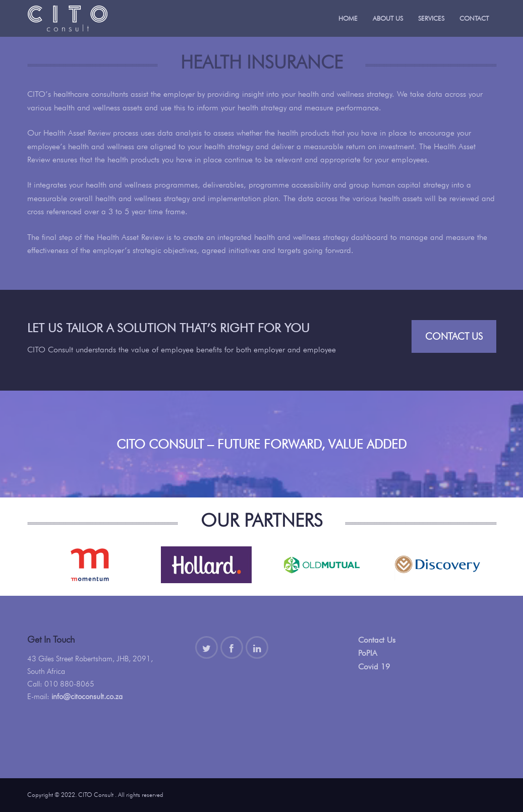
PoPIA (368, 653)
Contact (474, 18)
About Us (388, 18)
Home (348, 18)
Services (431, 18)
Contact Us (454, 336)
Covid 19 (374, 667)
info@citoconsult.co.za (87, 697)
